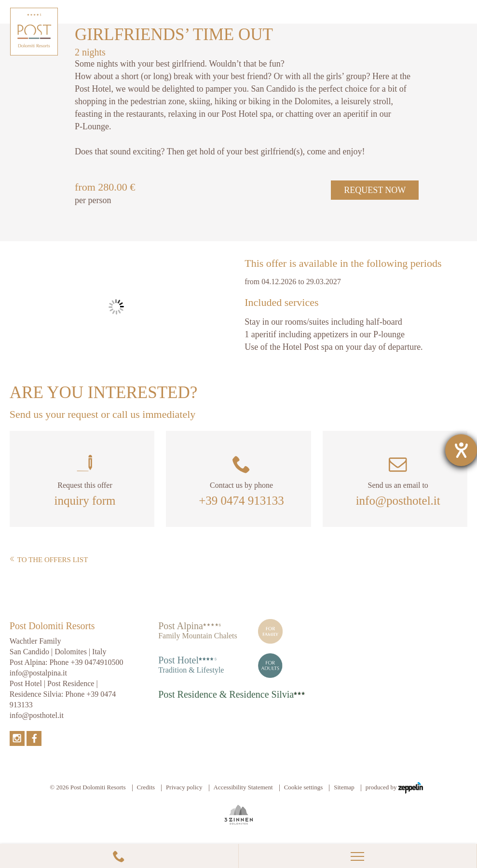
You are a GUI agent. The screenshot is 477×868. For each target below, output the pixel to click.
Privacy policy (184, 787)
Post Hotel (178, 660)
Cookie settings (304, 787)
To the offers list (49, 560)
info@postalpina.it (38, 673)
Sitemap (344, 787)
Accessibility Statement (243, 787)
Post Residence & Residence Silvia (226, 694)
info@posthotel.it (398, 501)
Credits (146, 787)
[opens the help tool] (461, 450)
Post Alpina (181, 626)
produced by (394, 788)
